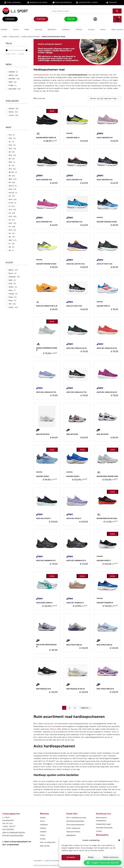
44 (10, 227)
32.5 (10, 138)
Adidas (65, 729)
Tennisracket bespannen (75, 825)
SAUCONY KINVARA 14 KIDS (107, 222)
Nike (59, 729)
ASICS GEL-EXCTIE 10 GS (75, 264)
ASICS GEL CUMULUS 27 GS (46, 392)
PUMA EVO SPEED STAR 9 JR (47, 306)
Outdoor (43, 828)
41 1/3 (11, 203)
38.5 (10, 179)
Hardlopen (14, 37)
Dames (11, 108)
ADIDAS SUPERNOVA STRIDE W (47, 349)
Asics (47, 729)
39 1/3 (11, 186)
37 (10, 165)
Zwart (11, 307)
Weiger (91, 857)
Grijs (10, 283)
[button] (119, 840)
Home (5, 37)
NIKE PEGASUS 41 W (43, 689)
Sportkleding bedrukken (75, 821)
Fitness (43, 835)
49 (10, 250)
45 (10, 233)
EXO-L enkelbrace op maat (76, 818)
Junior (11, 115)
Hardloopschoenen (31, 37)
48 (10, 247)
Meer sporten (45, 846)
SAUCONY (13, 89)
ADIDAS (12, 72)
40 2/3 (11, 193)
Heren (11, 112)
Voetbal (43, 818)
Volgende (85, 708)
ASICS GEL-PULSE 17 (74, 519)
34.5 (10, 148)
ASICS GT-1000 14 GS (74, 306)
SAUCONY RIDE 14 (73, 138)
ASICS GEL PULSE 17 (43, 519)
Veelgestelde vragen (103, 824)
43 (10, 220)
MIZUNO (12, 79)
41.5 (10, 210)
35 (10, 152)
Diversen (12, 277)
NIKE (11, 82)
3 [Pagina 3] (75, 708)
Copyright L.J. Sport (42, 861)
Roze (11, 300)
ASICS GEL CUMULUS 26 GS (76, 348)
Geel (10, 280)
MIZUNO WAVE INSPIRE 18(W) (107, 477)
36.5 (10, 162)
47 (10, 244)
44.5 (10, 230)
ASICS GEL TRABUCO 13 (75, 603)
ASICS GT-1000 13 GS (104, 264)
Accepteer (71, 857)
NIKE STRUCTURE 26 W (105, 689)
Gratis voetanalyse (73, 828)
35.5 (10, 155)
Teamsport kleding (73, 832)
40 (10, 196)
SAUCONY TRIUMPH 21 (105, 603)
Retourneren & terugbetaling (101, 819)
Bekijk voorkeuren (111, 857)
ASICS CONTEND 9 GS (105, 138)
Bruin (11, 273)
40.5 (10, 199)
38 (10, 176)
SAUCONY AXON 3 (43, 477)
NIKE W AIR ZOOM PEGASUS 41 (46, 646)
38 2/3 (11, 172)
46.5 (10, 240)
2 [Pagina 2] (70, 708)
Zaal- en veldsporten (48, 842)
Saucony (74, 729)
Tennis (42, 821)
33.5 (10, 145)
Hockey (43, 839)
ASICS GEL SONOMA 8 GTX (46, 561)
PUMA (11, 85)
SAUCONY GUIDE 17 (104, 561)
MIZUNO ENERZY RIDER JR (46, 138)
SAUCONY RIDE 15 (103, 306)
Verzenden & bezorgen (104, 828)
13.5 (10, 135)
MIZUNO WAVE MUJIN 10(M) (107, 519)
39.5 (10, 189)
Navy (11, 290)
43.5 (10, 223)
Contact (99, 831)
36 (10, 159)
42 (10, 213)
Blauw (11, 270)
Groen (11, 287)
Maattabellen (71, 835)
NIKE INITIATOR (72, 434)
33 (10, 142)
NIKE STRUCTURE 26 (74, 645)
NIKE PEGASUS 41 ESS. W (76, 689)
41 (9, 206)
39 (10, 182)
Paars (11, 297)
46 (10, 237)
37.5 (10, 169)
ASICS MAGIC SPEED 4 (44, 603)
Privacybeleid (56, 861)
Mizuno (53, 729)
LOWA (36, 866)
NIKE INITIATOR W (43, 434)
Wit (10, 304)
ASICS (11, 75)
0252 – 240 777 (9, 827)
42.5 (10, 216)
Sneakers (43, 832)
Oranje (11, 294)
